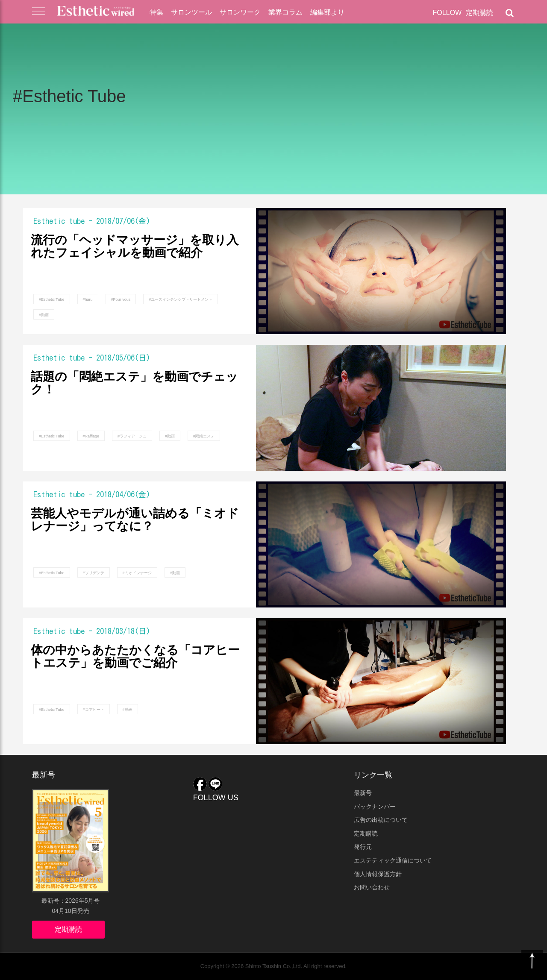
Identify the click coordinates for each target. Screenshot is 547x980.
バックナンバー (375, 807)
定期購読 (479, 13)
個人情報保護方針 (378, 874)
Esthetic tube (59, 221)
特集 (156, 12)
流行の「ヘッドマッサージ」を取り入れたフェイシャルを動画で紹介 (135, 247)
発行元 (363, 847)
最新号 (363, 793)
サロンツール (191, 12)
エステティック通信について (393, 860)
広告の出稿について (381, 820)
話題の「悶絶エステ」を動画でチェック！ (134, 383)
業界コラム (285, 12)
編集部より (327, 12)
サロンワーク (240, 12)
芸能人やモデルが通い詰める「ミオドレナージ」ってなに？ (135, 520)
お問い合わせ (372, 887)
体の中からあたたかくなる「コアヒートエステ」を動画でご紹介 (135, 657)
